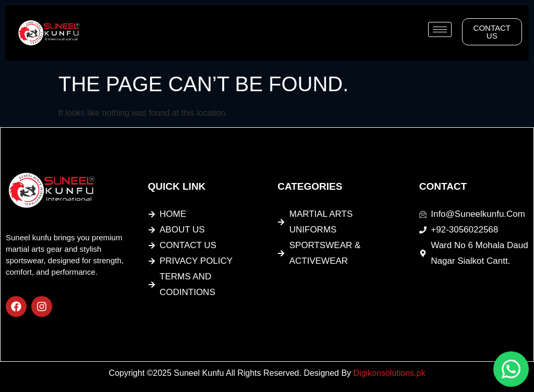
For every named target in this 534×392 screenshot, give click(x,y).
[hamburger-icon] (440, 29)
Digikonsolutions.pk (390, 373)
